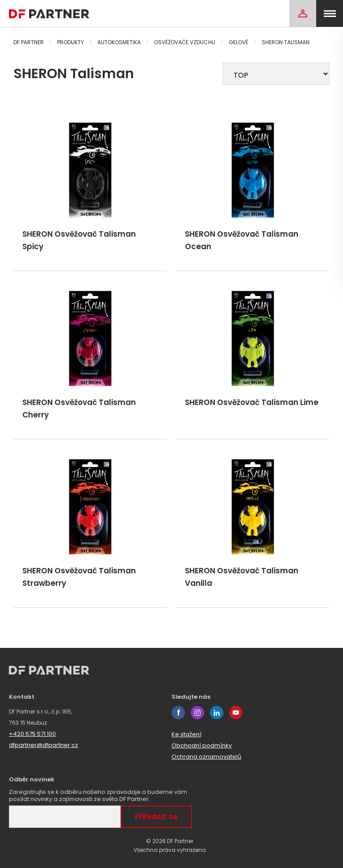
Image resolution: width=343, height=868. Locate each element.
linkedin (217, 713)
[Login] (303, 13)
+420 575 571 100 (32, 734)
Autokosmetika (119, 42)
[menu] (330, 13)
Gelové (238, 42)
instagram (197, 713)
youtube (236, 713)
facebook (178, 713)
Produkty (71, 42)
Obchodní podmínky (202, 745)
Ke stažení (186, 734)
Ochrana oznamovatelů (206, 757)
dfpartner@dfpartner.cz (44, 745)
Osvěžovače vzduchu (185, 42)
